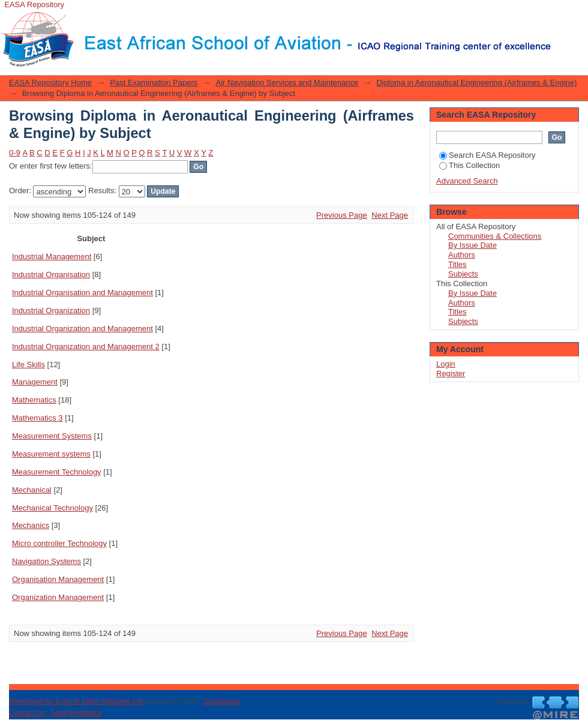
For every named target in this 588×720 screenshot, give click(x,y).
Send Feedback (76, 713)
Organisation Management (58, 579)
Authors (462, 255)
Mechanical (32, 490)
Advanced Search (467, 181)
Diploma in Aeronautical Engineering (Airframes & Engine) (476, 82)
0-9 (15, 153)
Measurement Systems (52, 436)
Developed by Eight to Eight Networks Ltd (76, 701)
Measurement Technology (57, 472)
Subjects (463, 274)
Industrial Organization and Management (82, 328)
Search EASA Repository (487, 155)
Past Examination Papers (154, 82)
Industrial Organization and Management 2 (86, 346)
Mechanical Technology (52, 508)
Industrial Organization (51, 310)
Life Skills (28, 364)
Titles (457, 264)
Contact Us (27, 713)
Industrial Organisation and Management (82, 292)
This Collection (469, 165)
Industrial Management (52, 256)
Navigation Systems (46, 561)
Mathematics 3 (37, 418)
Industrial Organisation (51, 274)
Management (35, 382)
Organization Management (58, 597)
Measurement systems (51, 454)
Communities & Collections (495, 236)
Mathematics (34, 400)
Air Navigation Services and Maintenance (287, 82)
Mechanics (31, 525)
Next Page (390, 215)
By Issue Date (472, 245)
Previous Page (342, 215)
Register (451, 373)
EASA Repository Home (50, 82)
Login (560, 15)
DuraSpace (221, 701)
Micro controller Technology (59, 543)
